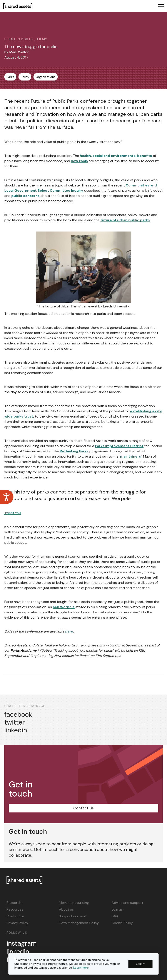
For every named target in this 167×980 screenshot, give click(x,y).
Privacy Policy (17, 923)
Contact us (83, 808)
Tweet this (13, 513)
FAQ (115, 916)
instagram (22, 943)
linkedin (16, 730)
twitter (15, 722)
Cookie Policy (122, 923)
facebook (18, 715)
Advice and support (127, 903)
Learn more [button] (81, 968)
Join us (117, 909)
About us (66, 909)
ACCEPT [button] (141, 964)
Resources (15, 909)
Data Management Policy (79, 923)
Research (14, 903)
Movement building (74, 903)
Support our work (73, 916)
